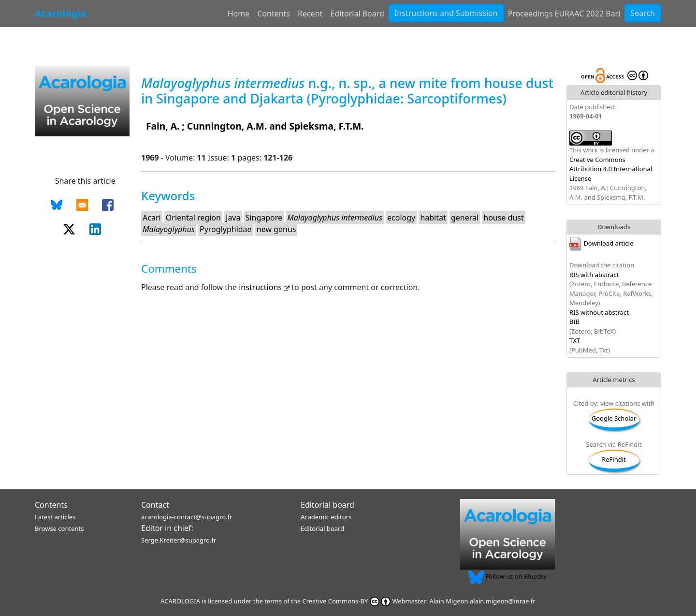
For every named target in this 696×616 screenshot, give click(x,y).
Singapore (264, 218)
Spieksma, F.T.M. (326, 126)
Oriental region (193, 218)
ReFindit (614, 459)
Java (233, 218)
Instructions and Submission (446, 13)
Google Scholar (614, 418)
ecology (401, 218)
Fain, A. (163, 126)
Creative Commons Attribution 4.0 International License (611, 169)
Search (643, 13)
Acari (152, 218)
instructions (265, 287)
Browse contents (59, 528)
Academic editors (326, 517)
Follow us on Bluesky (507, 576)
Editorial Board (357, 14)
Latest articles (55, 517)
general (465, 218)
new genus (276, 229)
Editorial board (327, 505)
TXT (575, 340)
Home (239, 14)
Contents (274, 14)
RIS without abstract (599, 312)
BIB (574, 322)
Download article (601, 243)
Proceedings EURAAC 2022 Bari (564, 14)
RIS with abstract (594, 275)
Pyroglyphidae (226, 229)
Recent (310, 14)
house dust (503, 218)
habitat (433, 218)
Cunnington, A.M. (227, 126)
